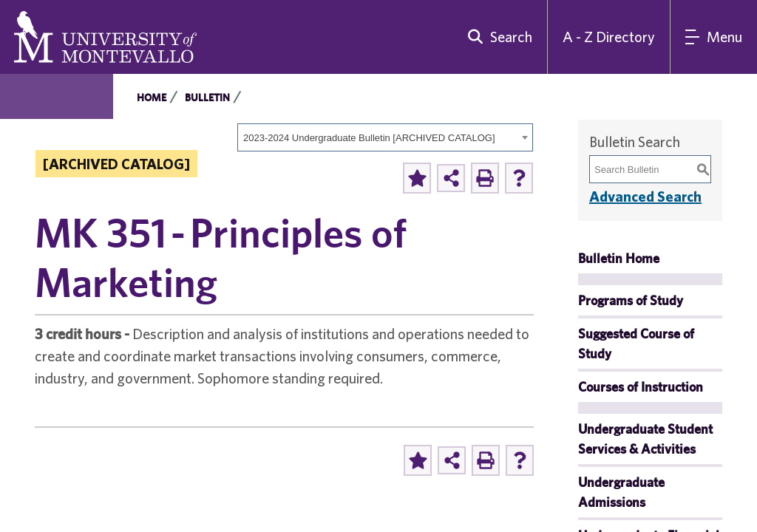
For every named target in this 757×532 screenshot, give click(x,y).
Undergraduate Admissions (621, 492)
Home (152, 98)
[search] (497, 37)
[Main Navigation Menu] (714, 37)
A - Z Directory (609, 37)
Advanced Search (645, 196)
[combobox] (385, 137)
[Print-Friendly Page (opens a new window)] (485, 178)
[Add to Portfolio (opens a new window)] (417, 178)
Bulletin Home (619, 258)
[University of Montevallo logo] (105, 35)
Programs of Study (631, 300)
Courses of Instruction (641, 387)
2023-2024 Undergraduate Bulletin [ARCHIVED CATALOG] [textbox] (369, 138)
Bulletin (207, 98)
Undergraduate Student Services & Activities (645, 439)
